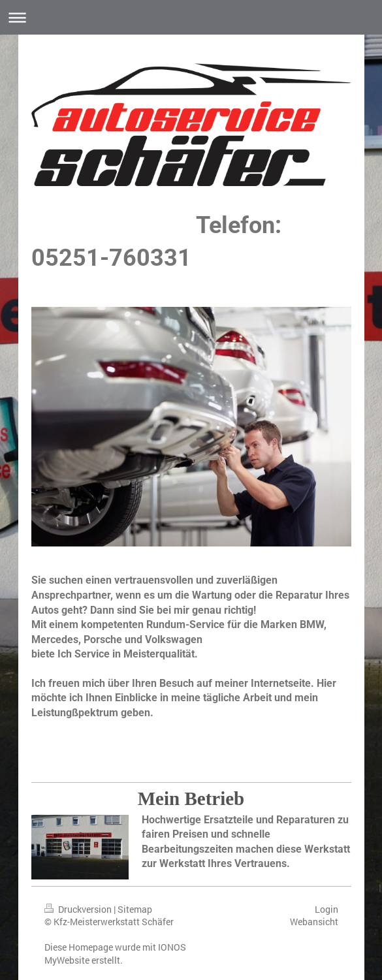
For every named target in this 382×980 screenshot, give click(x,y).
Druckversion (79, 909)
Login (326, 909)
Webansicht (314, 922)
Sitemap (135, 909)
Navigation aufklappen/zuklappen (191, 17)
